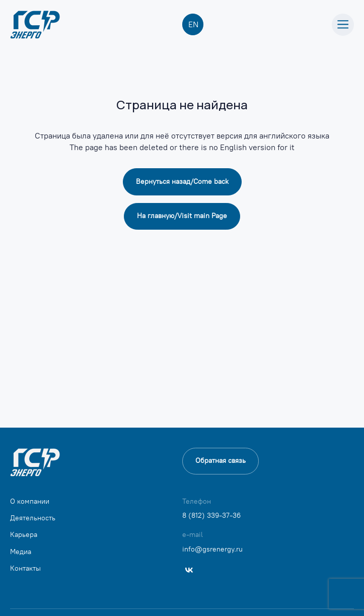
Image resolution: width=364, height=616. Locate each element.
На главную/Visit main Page (182, 216)
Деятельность (33, 518)
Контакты (25, 568)
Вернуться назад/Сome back (182, 182)
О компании (30, 501)
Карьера (24, 535)
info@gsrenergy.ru (212, 549)
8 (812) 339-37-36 (211, 516)
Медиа (21, 552)
